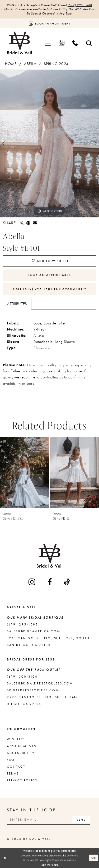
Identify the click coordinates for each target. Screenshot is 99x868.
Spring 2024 (56, 64)
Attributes (17, 304)
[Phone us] (75, 43)
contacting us (52, 377)
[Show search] (89, 43)
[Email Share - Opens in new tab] (35, 223)
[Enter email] (49, 820)
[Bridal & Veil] (19, 43)
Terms (13, 773)
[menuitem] (48, 43)
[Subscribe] (81, 820)
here (56, 865)
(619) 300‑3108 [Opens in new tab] (22, 677)
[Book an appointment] (49, 23)
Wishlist (16, 739)
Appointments (22, 746)
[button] (48, 43)
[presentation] (25, 472)
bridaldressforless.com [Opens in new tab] (33, 690)
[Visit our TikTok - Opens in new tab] (67, 582)
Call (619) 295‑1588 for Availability (50, 289)
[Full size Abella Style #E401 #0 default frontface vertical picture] (49, 144)
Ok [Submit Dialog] (94, 857)
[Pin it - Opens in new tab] (28, 223)
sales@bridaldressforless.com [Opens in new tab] (40, 683)
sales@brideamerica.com (34, 631)
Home (11, 64)
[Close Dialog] (5, 858)
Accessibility (21, 753)
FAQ (11, 760)
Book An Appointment (50, 275)
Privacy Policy (22, 780)
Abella (30, 64)
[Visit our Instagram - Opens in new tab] (32, 582)
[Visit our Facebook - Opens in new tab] (50, 582)
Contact (16, 767)
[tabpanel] (49, 144)
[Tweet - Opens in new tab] (22, 223)
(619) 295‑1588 (80, 5)
